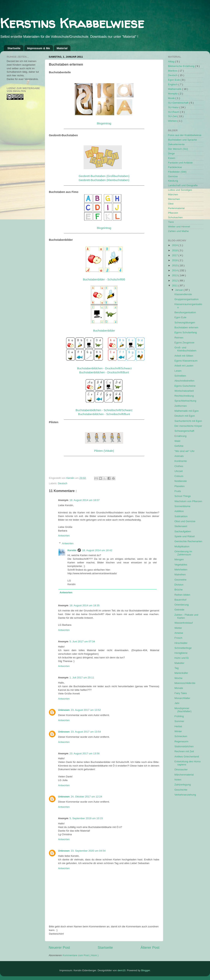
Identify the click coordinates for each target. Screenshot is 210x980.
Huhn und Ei (182, 658)
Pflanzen (173, 213)
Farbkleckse (175, 167)
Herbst (178, 726)
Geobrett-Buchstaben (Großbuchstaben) (104, 176)
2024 (175, 245)
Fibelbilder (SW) (177, 172)
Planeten (180, 486)
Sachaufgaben (183, 531)
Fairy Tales (181, 693)
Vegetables (181, 565)
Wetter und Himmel (179, 227)
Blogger (145, 970)
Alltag (172, 62)
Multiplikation (182, 546)
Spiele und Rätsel (185, 536)
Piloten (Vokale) (104, 451)
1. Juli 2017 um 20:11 (82, 678)
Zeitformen (181, 406)
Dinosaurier (181, 769)
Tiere (171, 222)
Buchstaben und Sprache (183, 140)
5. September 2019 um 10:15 (86, 818)
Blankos (173, 71)
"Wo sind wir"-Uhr (185, 451)
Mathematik (175, 89)
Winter (178, 731)
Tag (177, 668)
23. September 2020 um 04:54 (88, 851)
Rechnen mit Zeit (184, 751)
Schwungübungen (185, 323)
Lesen (178, 371)
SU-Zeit (173, 116)
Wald (177, 441)
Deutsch (63, 483)
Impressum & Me (39, 48)
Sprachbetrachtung (185, 401)
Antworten (64, 536)
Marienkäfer (181, 673)
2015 (175, 265)
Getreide (179, 610)
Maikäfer (179, 663)
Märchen (173, 194)
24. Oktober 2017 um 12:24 (86, 797)
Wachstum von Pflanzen (188, 501)
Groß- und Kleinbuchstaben (185, 349)
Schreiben (180, 376)
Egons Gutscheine (185, 386)
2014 (175, 270)
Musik (172, 98)
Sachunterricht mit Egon (188, 421)
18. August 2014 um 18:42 (97, 550)
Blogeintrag (104, 123)
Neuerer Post (59, 947)
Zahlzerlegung (183, 785)
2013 (175, 275)
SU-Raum (174, 112)
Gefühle (179, 446)
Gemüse (173, 176)
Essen (172, 158)
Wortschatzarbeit (184, 391)
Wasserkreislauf (184, 623)
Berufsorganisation (185, 312)
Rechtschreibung (184, 396)
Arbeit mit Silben (184, 356)
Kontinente (181, 461)
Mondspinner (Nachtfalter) (183, 710)
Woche (178, 678)
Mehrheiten (181, 570)
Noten (178, 780)
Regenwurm (181, 741)
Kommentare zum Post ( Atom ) (81, 955)
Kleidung (173, 181)
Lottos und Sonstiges (180, 190)
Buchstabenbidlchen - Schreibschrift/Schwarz (104, 410)
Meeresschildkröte (185, 683)
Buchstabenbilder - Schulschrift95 (104, 279)
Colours (179, 476)
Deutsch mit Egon (185, 416)
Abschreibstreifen (184, 381)
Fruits (178, 491)
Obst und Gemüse (185, 521)
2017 (175, 255)
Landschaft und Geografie (183, 185)
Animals (179, 456)
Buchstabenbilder (104, 331)
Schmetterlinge (183, 648)
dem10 (122, 970)
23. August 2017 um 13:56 (85, 753)
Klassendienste (183, 294)
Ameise (179, 633)
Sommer (179, 721)
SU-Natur (174, 107)
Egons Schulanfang (186, 332)
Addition (179, 511)
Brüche (179, 590)
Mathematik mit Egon (187, 411)
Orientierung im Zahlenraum (183, 553)
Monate (179, 688)
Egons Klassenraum (186, 361)
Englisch (173, 84)
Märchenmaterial (184, 775)
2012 (175, 281)
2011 (175, 285)
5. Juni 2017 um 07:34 (82, 641)
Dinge (171, 153)
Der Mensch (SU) (178, 149)
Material (62, 48)
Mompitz (173, 94)
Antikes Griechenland (187, 757)
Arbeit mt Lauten (184, 366)
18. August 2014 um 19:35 (85, 605)
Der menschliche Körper (188, 426)
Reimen (179, 338)
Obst (171, 204)
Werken (173, 121)
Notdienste (181, 481)
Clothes (179, 466)
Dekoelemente (176, 144)
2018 (175, 250)
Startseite (14, 48)
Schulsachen (175, 217)
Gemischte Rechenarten (188, 541)
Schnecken (181, 736)
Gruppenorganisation (187, 299)
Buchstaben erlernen (186, 327)
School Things (183, 496)
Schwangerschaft (184, 431)
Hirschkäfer (181, 643)
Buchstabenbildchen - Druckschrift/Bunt (104, 372)
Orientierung (182, 605)
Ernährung (181, 436)
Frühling (179, 716)
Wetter (178, 628)
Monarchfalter (182, 698)
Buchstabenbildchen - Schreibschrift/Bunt (104, 414)
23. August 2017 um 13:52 (86, 710)
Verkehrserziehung (185, 795)
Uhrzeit (179, 471)
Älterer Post (150, 947)
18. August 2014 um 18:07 (85, 500)
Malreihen (180, 575)
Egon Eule (174, 80)
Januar (179, 290)
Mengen (179, 559)
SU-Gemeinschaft (178, 103)
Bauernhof (180, 600)
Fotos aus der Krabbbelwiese (185, 135)
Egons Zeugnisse (184, 343)
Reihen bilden (182, 595)
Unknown (64, 710)
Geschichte (181, 790)
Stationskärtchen (184, 746)
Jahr (177, 703)
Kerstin (71, 478)
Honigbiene (181, 653)
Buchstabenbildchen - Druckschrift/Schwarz (104, 368)
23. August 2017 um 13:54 (86, 732)
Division (179, 585)
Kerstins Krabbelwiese (72, 23)
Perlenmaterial (176, 208)
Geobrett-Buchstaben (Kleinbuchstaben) (104, 180)
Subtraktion (181, 516)
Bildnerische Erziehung (182, 66)
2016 (175, 260)
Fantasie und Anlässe (180, 163)
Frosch (178, 638)
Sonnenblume (182, 506)
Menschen (174, 199)
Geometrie (181, 580)
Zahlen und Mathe (178, 231)
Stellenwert (181, 526)
